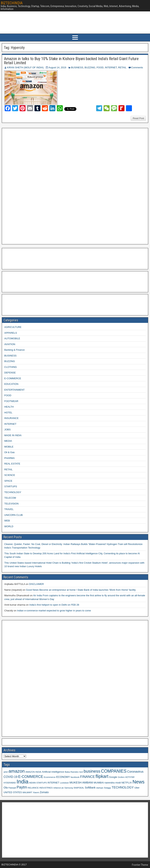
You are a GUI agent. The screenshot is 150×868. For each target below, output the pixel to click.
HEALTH (9, 407)
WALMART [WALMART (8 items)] (27, 792)
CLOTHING (11, 367)
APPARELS (11, 333)
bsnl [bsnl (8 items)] (81, 772)
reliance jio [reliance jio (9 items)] (59, 788)
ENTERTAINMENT (14, 390)
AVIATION (10, 344)
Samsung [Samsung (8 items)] (69, 788)
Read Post (138, 118)
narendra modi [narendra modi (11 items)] (113, 783)
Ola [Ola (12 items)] (6, 788)
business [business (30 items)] (92, 771)
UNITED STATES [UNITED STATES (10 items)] (13, 792)
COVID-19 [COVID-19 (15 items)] (11, 777)
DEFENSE (10, 373)
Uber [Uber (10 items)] (137, 788)
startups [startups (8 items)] (100, 788)
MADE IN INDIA (13, 435)
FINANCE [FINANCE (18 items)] (87, 777)
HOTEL (8, 413)
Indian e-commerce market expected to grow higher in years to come (54, 611)
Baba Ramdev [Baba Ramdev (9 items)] (72, 772)
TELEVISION (11, 504)
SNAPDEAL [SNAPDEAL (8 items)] (79, 788)
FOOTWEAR (11, 401)
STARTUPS (11, 486)
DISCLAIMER (36, 584)
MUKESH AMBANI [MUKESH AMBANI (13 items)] (81, 782)
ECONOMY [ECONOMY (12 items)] (63, 777)
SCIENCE (10, 475)
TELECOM (10, 498)
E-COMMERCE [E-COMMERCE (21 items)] (31, 777)
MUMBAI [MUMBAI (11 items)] (99, 783)
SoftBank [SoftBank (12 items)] (90, 788)
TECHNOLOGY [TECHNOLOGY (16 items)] (123, 787)
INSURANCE (11, 418)
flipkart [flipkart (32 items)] (102, 776)
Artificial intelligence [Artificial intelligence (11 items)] (53, 772)
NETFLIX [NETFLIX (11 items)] (127, 783)
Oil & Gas (10, 452)
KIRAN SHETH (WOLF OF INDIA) (25, 67)
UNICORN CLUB (14, 515)
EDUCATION (11, 384)
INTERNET (111, 67)
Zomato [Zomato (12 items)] (44, 792)
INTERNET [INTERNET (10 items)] (53, 783)
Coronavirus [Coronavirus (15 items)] (135, 772)
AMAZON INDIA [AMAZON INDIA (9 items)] (33, 772)
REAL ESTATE (12, 464)
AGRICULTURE (13, 327)
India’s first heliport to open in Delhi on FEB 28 (54, 605)
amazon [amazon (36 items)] (17, 771)
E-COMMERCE (13, 378)
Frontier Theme (140, 865)
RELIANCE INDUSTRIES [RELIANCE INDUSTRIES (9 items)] (40, 788)
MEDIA (8, 441)
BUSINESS (77, 67)
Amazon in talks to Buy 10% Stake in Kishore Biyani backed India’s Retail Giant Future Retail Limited (71, 61)
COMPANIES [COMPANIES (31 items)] (114, 771)
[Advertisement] (31, 186)
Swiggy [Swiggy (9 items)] (108, 788)
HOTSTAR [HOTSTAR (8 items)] (130, 777)
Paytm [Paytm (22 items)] (22, 787)
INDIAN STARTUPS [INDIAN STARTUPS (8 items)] (38, 783)
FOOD (100, 67)
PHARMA (10, 458)
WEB (7, 521)
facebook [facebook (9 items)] (75, 777)
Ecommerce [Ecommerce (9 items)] (50, 777)
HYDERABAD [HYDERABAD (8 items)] (10, 783)
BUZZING (90, 67)
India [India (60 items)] (23, 781)
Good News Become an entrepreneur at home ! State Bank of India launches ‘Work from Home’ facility (81, 590)
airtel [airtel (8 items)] (6, 772)
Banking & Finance (14, 350)
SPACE (8, 481)
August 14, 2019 (57, 67)
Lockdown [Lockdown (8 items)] (64, 783)
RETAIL (122, 67)
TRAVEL (9, 509)
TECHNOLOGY (13, 492)
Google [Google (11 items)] (113, 777)
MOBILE (9, 447)
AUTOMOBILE (12, 338)
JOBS (7, 430)
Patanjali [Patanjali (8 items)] (12, 788)
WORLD (9, 526)
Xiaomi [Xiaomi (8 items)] (36, 792)
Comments (137, 67)
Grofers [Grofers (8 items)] (121, 777)
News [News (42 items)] (138, 782)
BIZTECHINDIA (12, 3)
